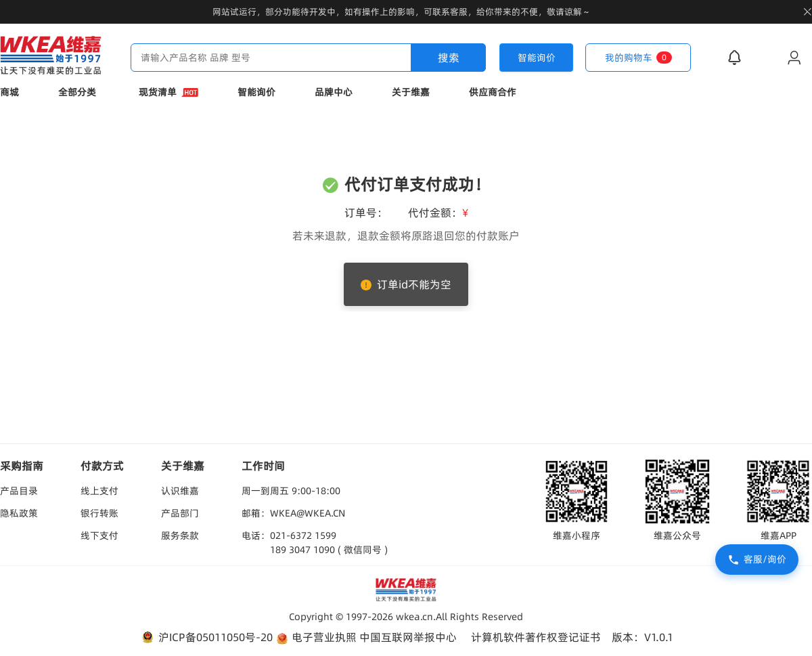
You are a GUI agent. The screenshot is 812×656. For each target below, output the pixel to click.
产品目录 (19, 491)
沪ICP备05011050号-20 (206, 637)
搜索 (449, 58)
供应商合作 (493, 92)
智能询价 (256, 92)
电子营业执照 (316, 637)
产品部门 (180, 513)
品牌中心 (334, 92)
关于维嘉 (411, 92)
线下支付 (99, 535)
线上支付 (99, 491)
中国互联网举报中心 (408, 637)
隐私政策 (19, 513)
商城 (9, 92)
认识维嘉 (180, 491)
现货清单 (168, 92)
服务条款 (180, 535)
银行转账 (99, 513)
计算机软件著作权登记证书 (536, 637)
